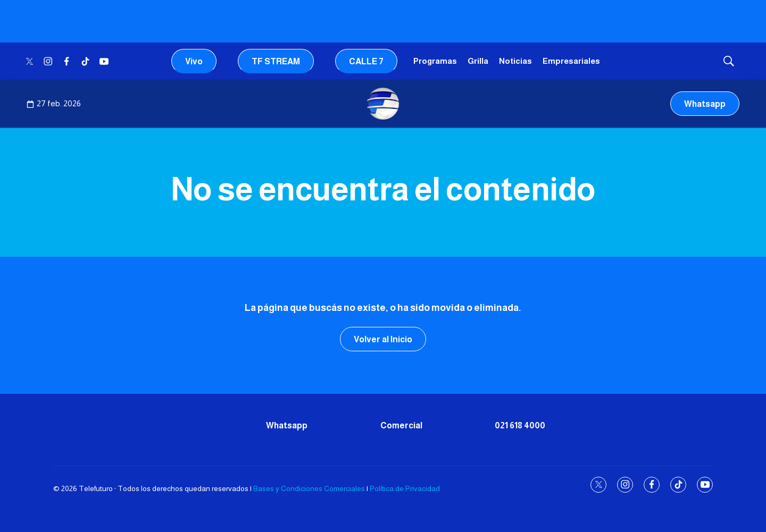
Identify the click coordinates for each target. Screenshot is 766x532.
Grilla (478, 61)
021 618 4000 (520, 425)
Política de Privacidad (405, 488)
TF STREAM (276, 61)
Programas (435, 61)
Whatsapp (705, 104)
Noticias (515, 61)
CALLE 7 (366, 61)
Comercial (401, 425)
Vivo (194, 61)
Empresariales (571, 61)
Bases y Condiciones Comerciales (309, 488)
